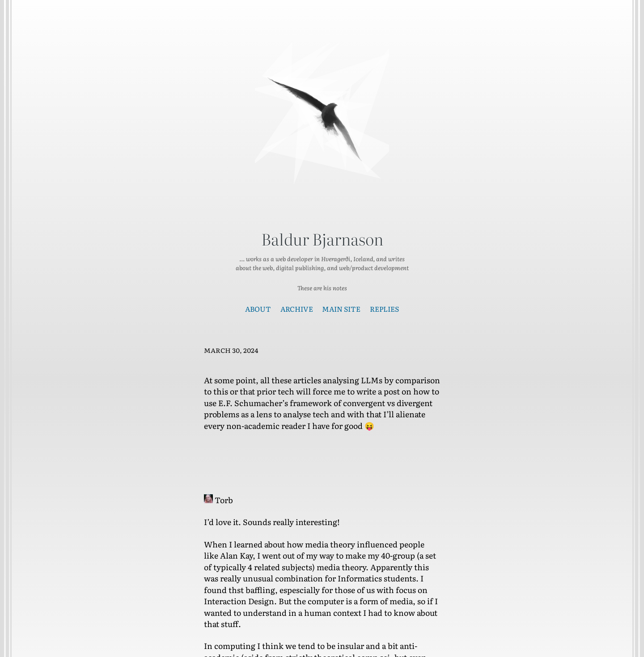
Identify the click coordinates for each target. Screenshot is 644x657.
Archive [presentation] (297, 309)
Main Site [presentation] (341, 309)
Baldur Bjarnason (322, 239)
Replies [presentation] (384, 309)
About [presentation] (258, 309)
